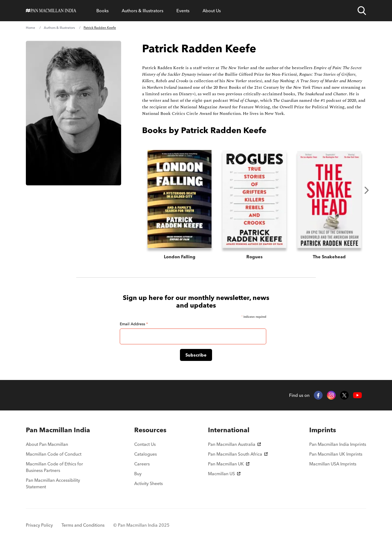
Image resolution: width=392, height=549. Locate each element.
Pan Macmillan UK (229, 464)
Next (367, 190)
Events (183, 11)
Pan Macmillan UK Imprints (336, 454)
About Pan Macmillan (47, 444)
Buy (138, 474)
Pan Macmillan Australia (234, 444)
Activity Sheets (148, 483)
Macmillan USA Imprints (333, 464)
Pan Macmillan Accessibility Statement (53, 483)
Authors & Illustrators (143, 11)
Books (102, 11)
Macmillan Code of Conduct (54, 454)
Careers (142, 464)
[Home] (51, 11)
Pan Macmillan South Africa (238, 454)
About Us (212, 11)
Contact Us (145, 444)
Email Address (134, 324)
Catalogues (146, 454)
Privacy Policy (39, 525)
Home (30, 28)
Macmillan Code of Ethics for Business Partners (54, 467)
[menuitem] (59, 430)
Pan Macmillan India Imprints (338, 444)
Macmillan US (224, 474)
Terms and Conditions (83, 525)
